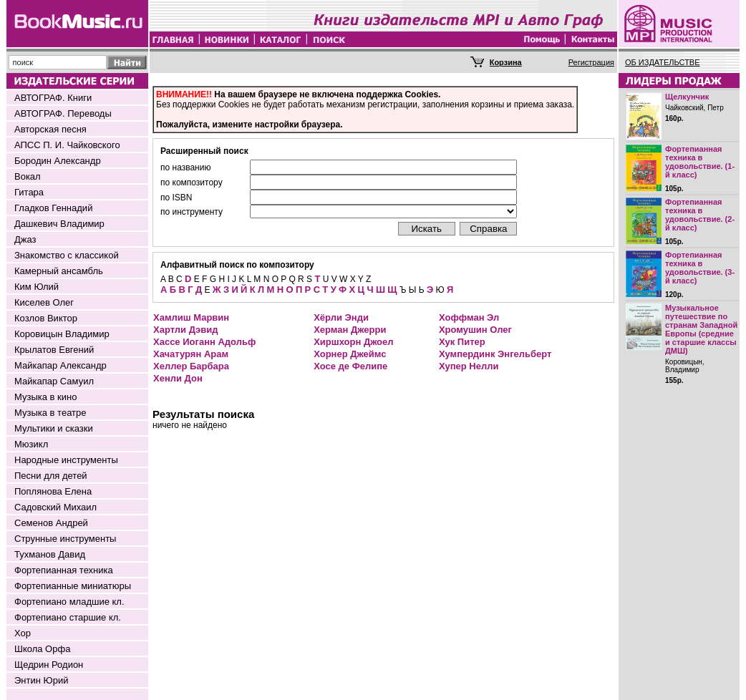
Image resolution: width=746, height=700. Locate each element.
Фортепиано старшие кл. (68, 617)
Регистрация (591, 62)
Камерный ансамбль (59, 271)
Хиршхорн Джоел (353, 342)
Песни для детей (51, 476)
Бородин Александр (58, 161)
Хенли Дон (178, 378)
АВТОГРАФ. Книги (53, 98)
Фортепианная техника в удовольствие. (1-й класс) (700, 162)
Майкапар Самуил (54, 381)
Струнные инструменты (65, 539)
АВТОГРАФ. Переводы (63, 113)
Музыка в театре (50, 413)
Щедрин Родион (49, 665)
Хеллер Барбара (191, 366)
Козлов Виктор (46, 318)
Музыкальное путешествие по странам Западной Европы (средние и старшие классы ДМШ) (701, 329)
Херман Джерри (350, 330)
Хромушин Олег (475, 330)
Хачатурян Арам (191, 354)
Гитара (29, 192)
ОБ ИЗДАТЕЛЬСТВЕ (663, 62)
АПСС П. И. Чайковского (67, 145)
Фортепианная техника (64, 570)
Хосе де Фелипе (350, 366)
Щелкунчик (687, 97)
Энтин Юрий (41, 680)
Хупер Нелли (469, 366)
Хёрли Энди (341, 317)
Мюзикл (31, 444)
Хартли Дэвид (185, 330)
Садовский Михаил (55, 507)
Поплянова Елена (53, 491)
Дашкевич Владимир (59, 224)
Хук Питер (462, 342)
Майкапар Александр (60, 365)
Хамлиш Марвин (191, 317)
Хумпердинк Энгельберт (495, 354)
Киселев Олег (44, 302)
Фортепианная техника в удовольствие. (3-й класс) (700, 268)
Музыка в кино (45, 397)
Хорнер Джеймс (350, 354)
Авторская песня (50, 129)
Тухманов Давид (50, 554)
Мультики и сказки (54, 428)
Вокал (28, 176)
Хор (23, 633)
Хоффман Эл (469, 317)
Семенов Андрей (51, 523)
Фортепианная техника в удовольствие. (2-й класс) (700, 215)
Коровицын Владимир (62, 334)
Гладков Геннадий (53, 208)
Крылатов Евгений (54, 350)
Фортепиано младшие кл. (69, 602)
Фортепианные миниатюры (73, 586)
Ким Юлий (37, 287)
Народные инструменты (66, 460)
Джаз (25, 239)
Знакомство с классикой (67, 255)
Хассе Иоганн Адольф (204, 342)
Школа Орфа (42, 649)
